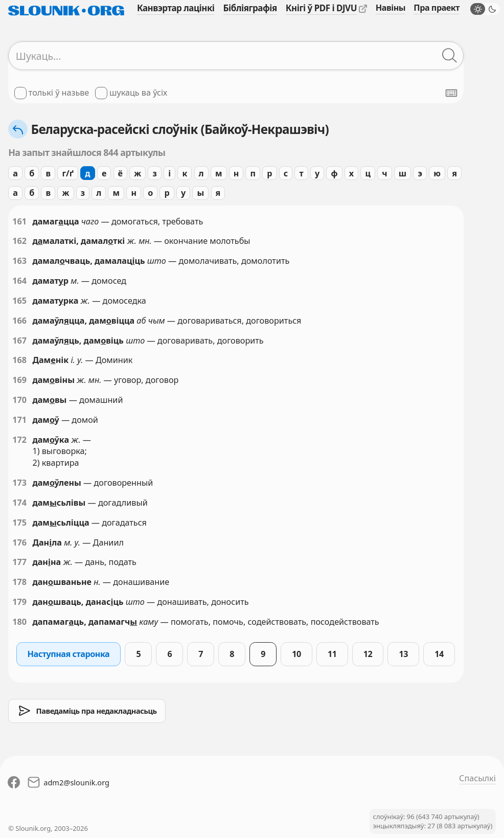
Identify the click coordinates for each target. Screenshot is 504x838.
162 (19, 241)
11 (332, 654)
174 (19, 503)
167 (19, 341)
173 (19, 483)
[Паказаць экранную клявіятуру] (451, 93)
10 (296, 654)
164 (19, 281)
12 (368, 654)
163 (19, 261)
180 (19, 622)
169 (19, 380)
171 (19, 420)
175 (19, 523)
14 (439, 654)
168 (19, 360)
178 (19, 582)
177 (19, 562)
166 (19, 321)
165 (19, 301)
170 (19, 400)
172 (19, 440)
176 (19, 542)
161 (19, 221)
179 (19, 602)
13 (404, 654)
